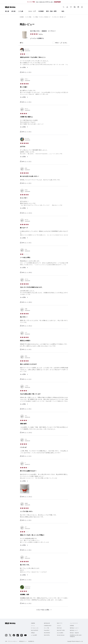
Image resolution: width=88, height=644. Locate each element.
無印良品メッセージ (74, 628)
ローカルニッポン (35, 628)
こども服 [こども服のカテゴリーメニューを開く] (20, 11)
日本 (6, 641)
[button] (64, 7)
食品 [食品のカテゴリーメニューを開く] (63, 11)
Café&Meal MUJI (48, 626)
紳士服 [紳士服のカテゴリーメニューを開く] (13, 11)
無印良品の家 (47, 623)
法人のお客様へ (60, 633)
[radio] (31, 34)
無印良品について (74, 630)
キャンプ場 (46, 628)
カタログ (59, 626)
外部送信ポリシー (23, 641)
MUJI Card (59, 628)
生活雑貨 (22, 17)
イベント (33, 626)
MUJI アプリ (60, 623)
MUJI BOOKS (47, 633)
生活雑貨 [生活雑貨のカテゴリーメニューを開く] (41, 11)
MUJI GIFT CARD (61, 630)
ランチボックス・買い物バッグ (59, 17)
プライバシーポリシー (13, 641)
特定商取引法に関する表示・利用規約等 (76, 636)
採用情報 (72, 626)
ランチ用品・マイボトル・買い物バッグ (42, 17)
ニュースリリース (74, 623)
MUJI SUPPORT (35, 630)
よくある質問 (34, 635)
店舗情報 (33, 623)
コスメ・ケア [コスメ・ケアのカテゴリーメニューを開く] (32, 11)
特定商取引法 (31, 641)
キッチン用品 (28, 17)
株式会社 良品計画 (74, 633)
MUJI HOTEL (47, 635)
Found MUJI (47, 630)
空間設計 (33, 633)
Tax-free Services (61, 635)
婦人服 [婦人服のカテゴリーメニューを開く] (7, 11)
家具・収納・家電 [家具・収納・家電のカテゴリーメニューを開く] (51, 11)
